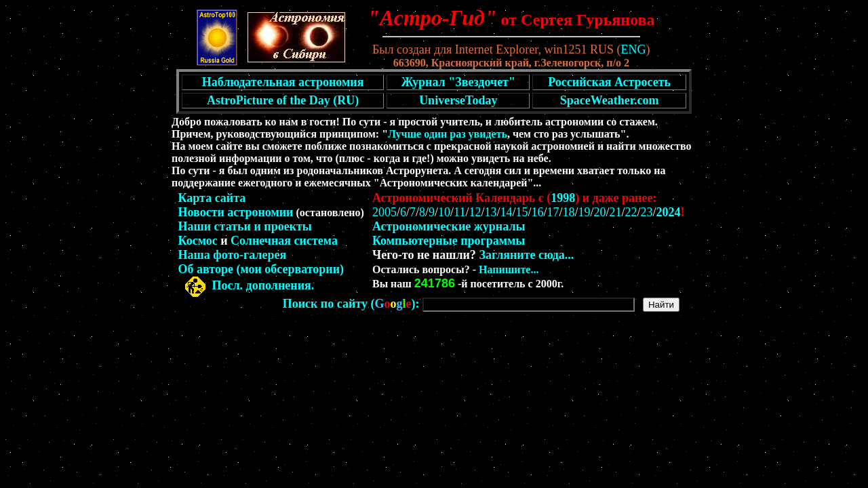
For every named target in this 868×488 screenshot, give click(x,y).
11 (459, 212)
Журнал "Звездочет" (458, 82)
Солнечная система (284, 241)
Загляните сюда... (526, 255)
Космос (198, 241)
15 (521, 212)
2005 (384, 212)
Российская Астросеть (609, 82)
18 (569, 212)
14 (506, 212)
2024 (669, 212)
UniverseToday (458, 100)
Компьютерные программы (449, 241)
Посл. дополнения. (263, 285)
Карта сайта (212, 198)
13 (490, 212)
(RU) (346, 100)
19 (585, 212)
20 (600, 212)
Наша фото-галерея (233, 255)
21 (616, 212)
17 (553, 212)
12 (475, 212)
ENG (634, 49)
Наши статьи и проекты (245, 226)
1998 (563, 198)
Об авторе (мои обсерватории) (261, 269)
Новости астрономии (236, 212)
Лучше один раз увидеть (448, 134)
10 (444, 212)
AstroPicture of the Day (269, 100)
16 (537, 212)
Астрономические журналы (449, 226)
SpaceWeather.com (610, 100)
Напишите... (509, 269)
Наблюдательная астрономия (283, 82)
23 (647, 212)
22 (631, 212)
